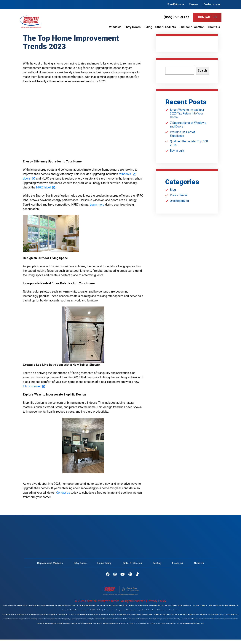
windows (127, 174)
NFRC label (46, 187)
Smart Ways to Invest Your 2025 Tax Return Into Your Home (187, 113)
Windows (115, 27)
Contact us (63, 493)
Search (202, 71)
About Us (214, 27)
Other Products (166, 27)
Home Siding (104, 565)
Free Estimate (176, 4)
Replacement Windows (50, 565)
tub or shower (34, 386)
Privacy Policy (157, 601)
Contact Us (207, 17)
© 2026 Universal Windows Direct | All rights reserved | (111, 601)
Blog (173, 190)
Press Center (179, 195)
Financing (177, 565)
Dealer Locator (212, 4)
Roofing (157, 565)
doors (29, 179)
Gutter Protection (132, 565)
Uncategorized (179, 201)
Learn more (97, 205)
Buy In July (177, 151)
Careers (194, 4)
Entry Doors (133, 27)
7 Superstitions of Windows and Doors (188, 125)
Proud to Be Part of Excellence (182, 134)
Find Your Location (192, 27)
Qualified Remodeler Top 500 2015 (189, 143)
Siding (148, 27)
